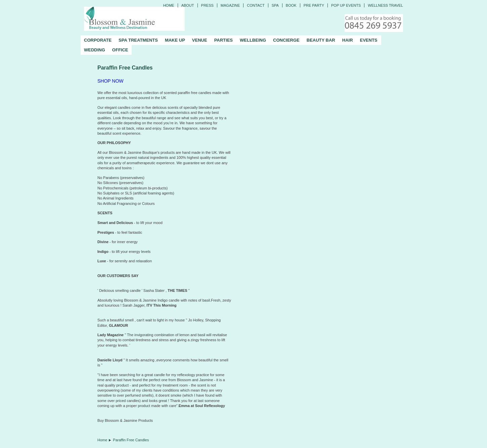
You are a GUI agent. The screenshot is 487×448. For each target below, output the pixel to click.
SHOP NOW (110, 81)
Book (291, 5)
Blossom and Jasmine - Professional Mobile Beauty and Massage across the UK (134, 19)
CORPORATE (98, 40)
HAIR (348, 40)
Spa (275, 5)
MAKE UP (175, 40)
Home (169, 5)
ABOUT (188, 5)
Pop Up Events (346, 5)
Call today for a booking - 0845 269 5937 (374, 23)
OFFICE (120, 50)
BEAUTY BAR (321, 40)
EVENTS (369, 40)
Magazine (230, 5)
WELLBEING (253, 40)
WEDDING (95, 50)
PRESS (207, 5)
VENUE (200, 40)
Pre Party (314, 5)
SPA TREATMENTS (138, 40)
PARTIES (224, 40)
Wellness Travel (385, 5)
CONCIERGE (286, 40)
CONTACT (256, 5)
